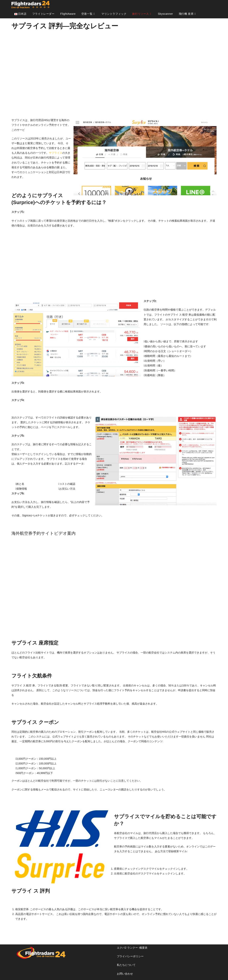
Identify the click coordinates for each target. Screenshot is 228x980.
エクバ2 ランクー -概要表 (132, 948)
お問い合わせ (125, 974)
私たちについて (126, 965)
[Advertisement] (114, 74)
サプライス (56, 153)
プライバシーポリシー (130, 956)
